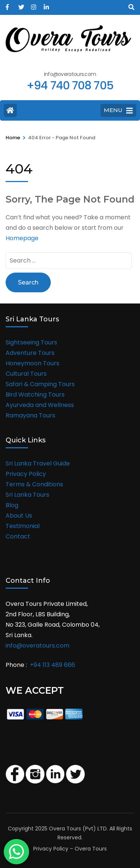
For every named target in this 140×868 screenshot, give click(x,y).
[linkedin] (46, 5)
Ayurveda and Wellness (40, 405)
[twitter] (21, 5)
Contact (18, 536)
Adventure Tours (30, 353)
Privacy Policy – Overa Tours (70, 849)
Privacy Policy (26, 474)
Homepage (22, 238)
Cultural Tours (26, 374)
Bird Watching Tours (35, 395)
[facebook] (8, 5)
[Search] (131, 7)
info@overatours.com (38, 646)
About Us (19, 516)
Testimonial (23, 526)
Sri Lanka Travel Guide (38, 463)
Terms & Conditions (34, 484)
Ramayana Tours (30, 415)
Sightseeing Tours (31, 342)
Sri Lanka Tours (27, 495)
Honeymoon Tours (32, 363)
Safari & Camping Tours (40, 384)
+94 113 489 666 (52, 665)
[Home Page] (10, 110)
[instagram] (34, 5)
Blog (12, 505)
